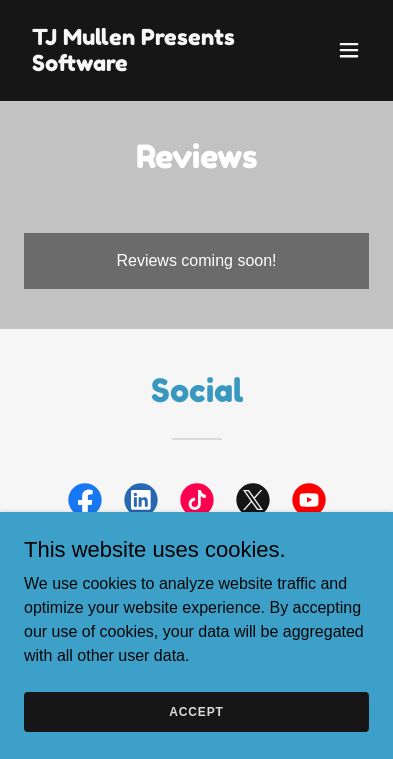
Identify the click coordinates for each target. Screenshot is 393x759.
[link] (145, 65)
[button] (349, 50)
